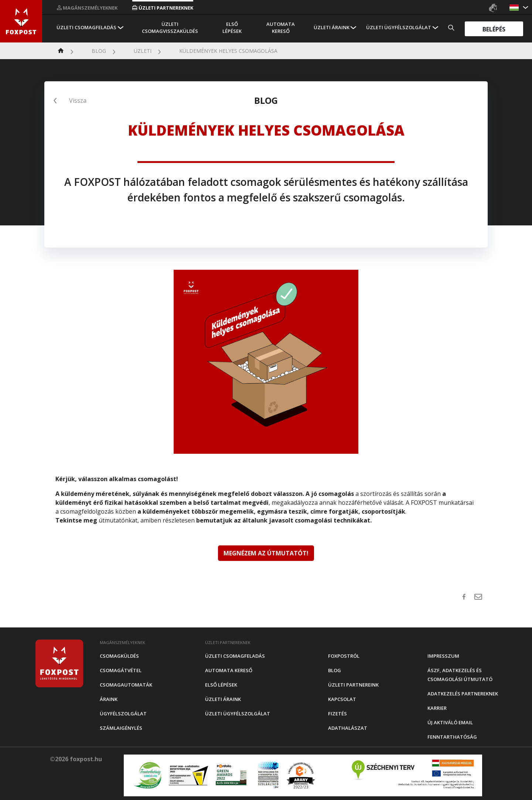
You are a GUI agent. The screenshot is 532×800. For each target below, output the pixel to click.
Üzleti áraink (332, 27)
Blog (99, 51)
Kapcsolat (342, 699)
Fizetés (337, 714)
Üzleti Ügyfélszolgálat (399, 27)
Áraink (109, 699)
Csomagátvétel (121, 670)
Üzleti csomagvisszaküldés (170, 28)
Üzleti (143, 51)
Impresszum (443, 656)
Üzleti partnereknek (163, 8)
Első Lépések (232, 28)
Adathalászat (348, 728)
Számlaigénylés (121, 728)
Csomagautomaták (126, 685)
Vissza (78, 101)
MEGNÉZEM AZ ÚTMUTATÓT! (266, 553)
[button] (515, 8)
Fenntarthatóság (452, 737)
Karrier (437, 708)
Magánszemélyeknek (87, 8)
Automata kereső (281, 28)
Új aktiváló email (450, 722)
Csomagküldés (119, 656)
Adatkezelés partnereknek (463, 694)
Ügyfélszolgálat (123, 714)
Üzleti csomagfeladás (86, 27)
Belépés (494, 29)
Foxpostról (344, 656)
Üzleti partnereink (353, 685)
